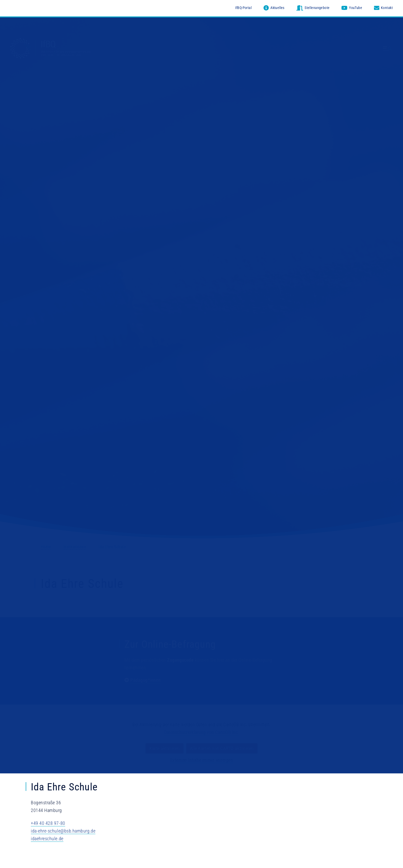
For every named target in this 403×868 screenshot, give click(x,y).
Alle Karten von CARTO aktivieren (222, 749)
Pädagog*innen (145, 680)
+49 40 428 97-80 (48, 823)
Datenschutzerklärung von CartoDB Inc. (201, 732)
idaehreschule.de (47, 839)
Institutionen (75, 547)
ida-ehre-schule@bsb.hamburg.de (63, 831)
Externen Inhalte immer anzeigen (202, 760)
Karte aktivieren (164, 749)
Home (46, 547)
